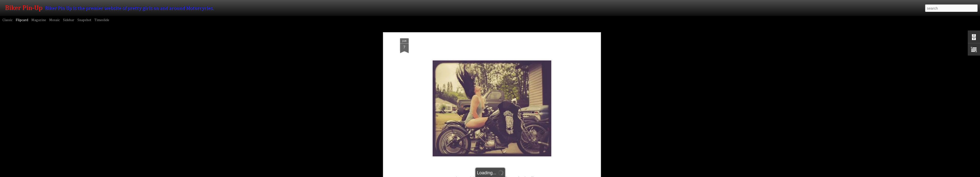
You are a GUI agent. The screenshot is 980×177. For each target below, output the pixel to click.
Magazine (39, 20)
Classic (7, 20)
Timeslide (102, 20)
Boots (484, 98)
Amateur (462, 98)
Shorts (536, 98)
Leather (524, 98)
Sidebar (69, 20)
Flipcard (22, 20)
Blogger (542, 174)
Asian (474, 98)
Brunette (496, 98)
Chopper (510, 98)
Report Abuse (556, 174)
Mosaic (55, 20)
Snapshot (84, 20)
